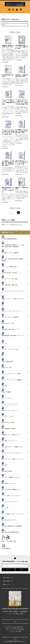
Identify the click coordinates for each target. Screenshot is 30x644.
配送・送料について (21, 627)
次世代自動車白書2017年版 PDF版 (8, 76)
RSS (17, 631)
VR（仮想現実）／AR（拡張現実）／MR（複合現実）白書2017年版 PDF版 (21, 131)
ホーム (3, 15)
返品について (9, 628)
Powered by (15, 641)
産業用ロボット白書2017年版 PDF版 (22, 188)
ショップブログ (12, 631)
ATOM (20, 631)
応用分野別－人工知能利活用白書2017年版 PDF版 (22, 76)
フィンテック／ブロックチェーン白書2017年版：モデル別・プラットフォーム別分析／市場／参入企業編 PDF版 (22, 102)
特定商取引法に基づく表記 (18, 628)
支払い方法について (12, 627)
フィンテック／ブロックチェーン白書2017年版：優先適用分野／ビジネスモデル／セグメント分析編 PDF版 (8, 132)
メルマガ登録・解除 (20, 630)
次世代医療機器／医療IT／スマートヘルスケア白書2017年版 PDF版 (22, 47)
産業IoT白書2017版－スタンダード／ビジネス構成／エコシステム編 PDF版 (22, 163)
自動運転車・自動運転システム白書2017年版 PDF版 (8, 46)
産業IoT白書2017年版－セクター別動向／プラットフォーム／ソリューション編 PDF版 (8, 190)
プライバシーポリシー (10, 630)
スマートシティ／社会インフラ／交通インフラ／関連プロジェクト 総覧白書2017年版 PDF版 (8, 102)
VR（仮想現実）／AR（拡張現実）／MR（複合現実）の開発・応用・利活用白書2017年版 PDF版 (8, 163)
